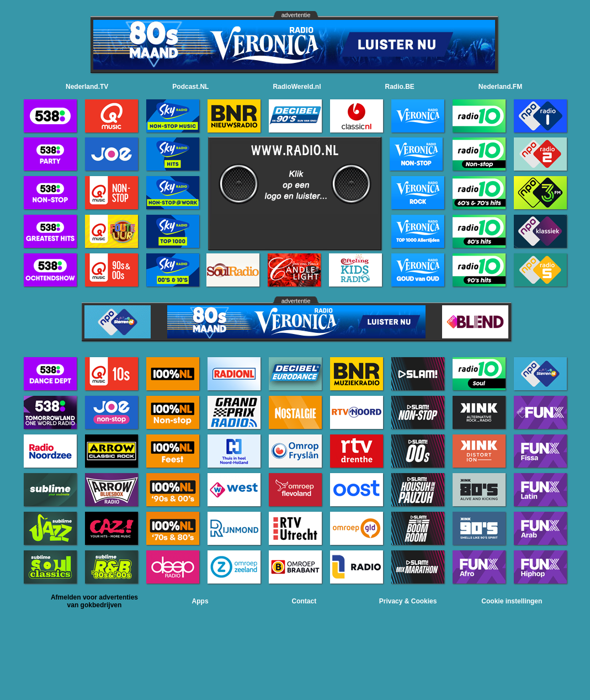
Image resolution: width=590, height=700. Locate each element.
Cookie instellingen (512, 601)
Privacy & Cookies (408, 601)
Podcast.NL (190, 87)
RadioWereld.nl (297, 87)
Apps (200, 601)
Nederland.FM (500, 87)
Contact (304, 601)
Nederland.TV (87, 87)
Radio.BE (400, 87)
